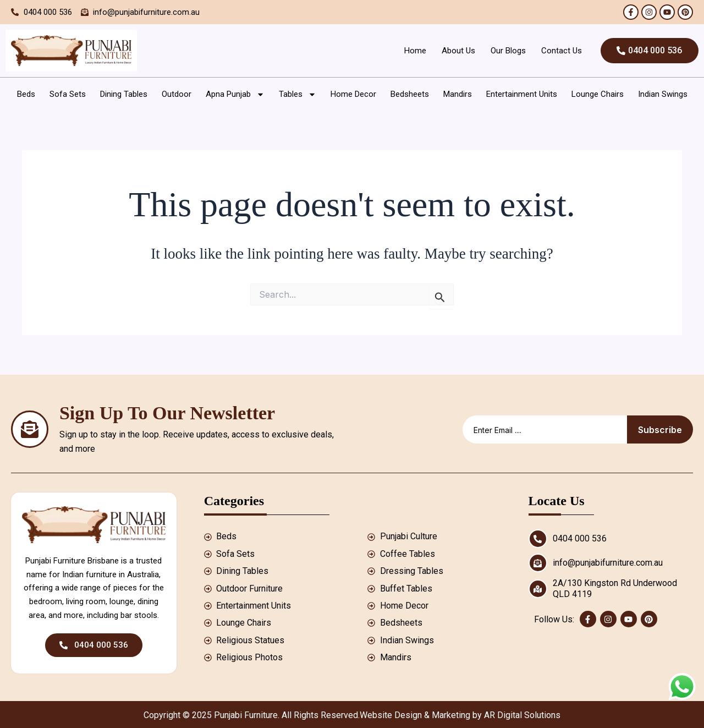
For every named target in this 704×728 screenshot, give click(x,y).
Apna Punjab (235, 94)
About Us (458, 51)
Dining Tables (124, 94)
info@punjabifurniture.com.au (608, 563)
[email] (545, 429)
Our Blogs (508, 51)
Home (415, 51)
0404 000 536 (580, 538)
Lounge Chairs (598, 94)
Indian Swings (663, 94)
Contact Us (561, 51)
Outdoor (177, 94)
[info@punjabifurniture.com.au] (538, 563)
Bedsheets (410, 94)
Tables (298, 94)
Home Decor (353, 94)
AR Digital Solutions (522, 715)
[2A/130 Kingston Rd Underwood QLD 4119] (538, 589)
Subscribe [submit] (660, 430)
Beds (26, 94)
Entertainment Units (522, 94)
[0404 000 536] (538, 539)
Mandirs (458, 94)
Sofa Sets (68, 94)
